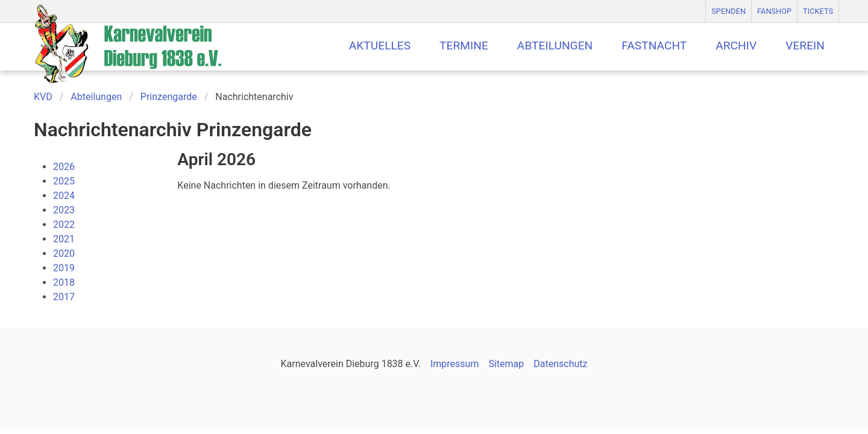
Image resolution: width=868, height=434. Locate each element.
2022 (64, 225)
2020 (64, 253)
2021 (64, 239)
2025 (64, 181)
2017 (64, 297)
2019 (64, 268)
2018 (64, 282)
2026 (64, 167)
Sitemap (506, 364)
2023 (64, 210)
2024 (64, 196)
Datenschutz (560, 364)
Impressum (455, 364)
